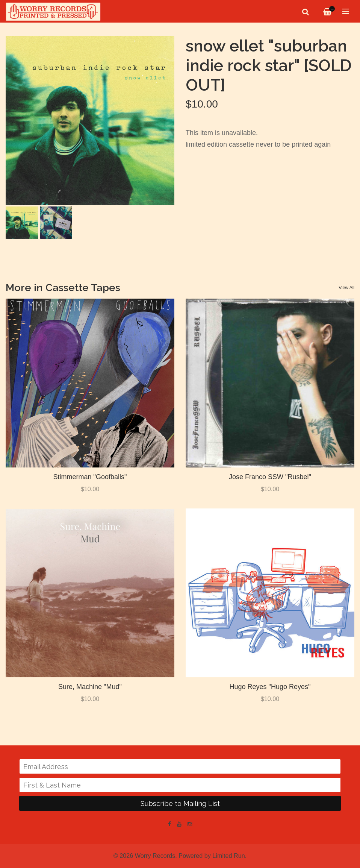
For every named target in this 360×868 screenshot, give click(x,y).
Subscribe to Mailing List (180, 804)
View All (346, 288)
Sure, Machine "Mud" (90, 687)
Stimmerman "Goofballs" (90, 477)
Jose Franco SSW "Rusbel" (270, 477)
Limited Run (228, 856)
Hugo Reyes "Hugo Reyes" (270, 687)
